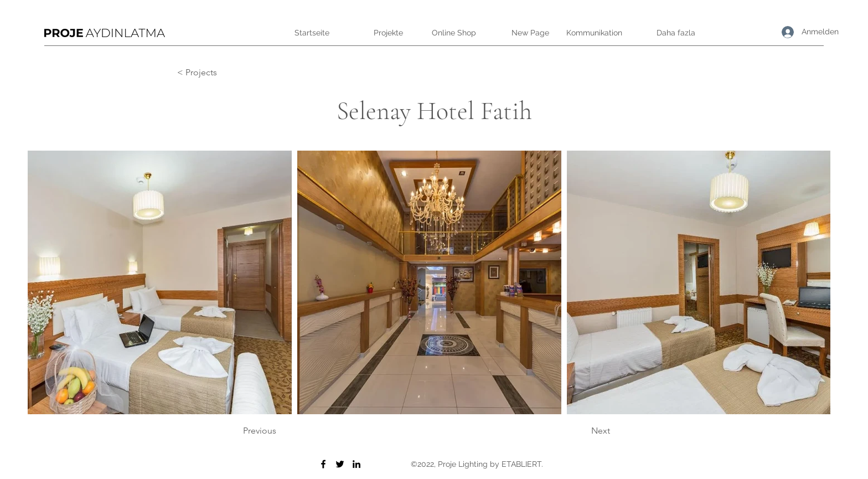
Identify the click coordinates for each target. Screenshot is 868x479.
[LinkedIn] (356, 464)
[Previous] (280, 431)
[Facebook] (323, 464)
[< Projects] (214, 73)
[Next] (582, 431)
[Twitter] (340, 464)
